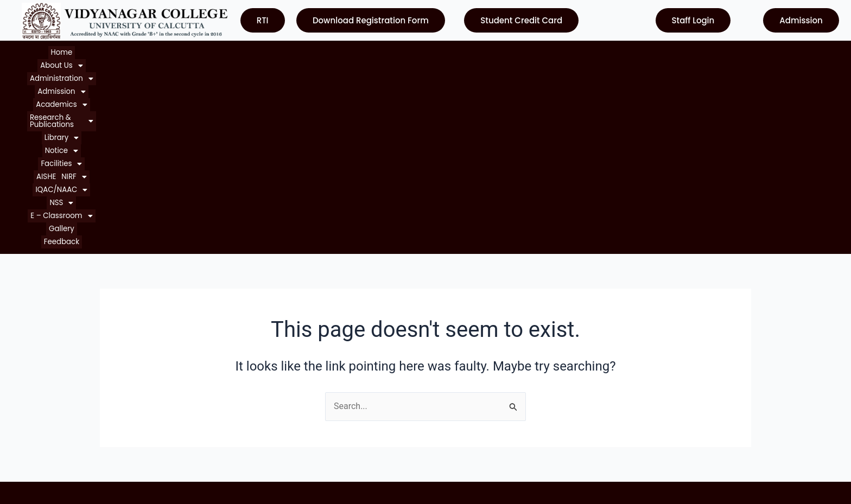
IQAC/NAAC (583, 51)
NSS (626, 51)
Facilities (477, 51)
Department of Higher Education (496, 431)
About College (46, 372)
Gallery (722, 51)
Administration (135, 51)
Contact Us (40, 431)
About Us (77, 51)
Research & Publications (326, 51)
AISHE (513, 51)
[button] (77, 51)
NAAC (445, 392)
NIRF (540, 51)
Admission (195, 51)
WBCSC (449, 412)
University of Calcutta (475, 353)
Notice (435, 51)
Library (397, 51)
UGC (442, 372)
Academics (249, 51)
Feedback (757, 51)
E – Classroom (674, 51)
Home (40, 51)
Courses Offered (51, 412)
